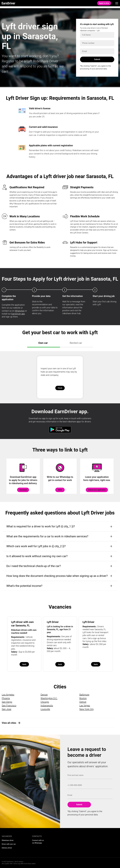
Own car (43, 343)
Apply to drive (104, 3)
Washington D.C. (49, 698)
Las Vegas (85, 706)
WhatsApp (20, 311)
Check (60, 388)
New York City (87, 709)
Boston (83, 698)
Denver (44, 695)
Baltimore (84, 695)
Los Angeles (8, 695)
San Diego (7, 702)
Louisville (45, 709)
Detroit (83, 702)
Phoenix (6, 698)
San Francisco (9, 706)
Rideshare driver (8, 840)
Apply (24, 664)
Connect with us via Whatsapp (38, 842)
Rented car (76, 343)
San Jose (7, 709)
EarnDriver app (18, 314)
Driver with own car (9, 844)
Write (60, 490)
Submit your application (97, 490)
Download (23, 490)
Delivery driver (7, 848)
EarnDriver (8, 3)
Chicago (45, 702)
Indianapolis (47, 706)
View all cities (9, 723)
